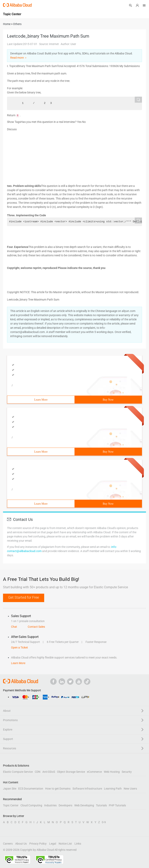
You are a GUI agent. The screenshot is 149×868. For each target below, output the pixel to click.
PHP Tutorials (117, 805)
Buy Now (108, 400)
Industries (50, 805)
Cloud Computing (31, 805)
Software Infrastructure (87, 789)
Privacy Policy (38, 844)
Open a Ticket (19, 647)
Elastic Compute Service (18, 772)
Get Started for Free (24, 597)
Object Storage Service (71, 772)
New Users (130, 789)
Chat (14, 627)
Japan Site (10, 789)
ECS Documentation (31, 789)
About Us (21, 844)
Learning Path (113, 789)
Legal (53, 844)
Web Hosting (112, 772)
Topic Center (11, 805)
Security (127, 772)
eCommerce (94, 772)
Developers (65, 805)
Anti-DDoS (49, 772)
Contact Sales (36, 627)
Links (78, 844)
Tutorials (101, 805)
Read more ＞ (19, 58)
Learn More (41, 400)
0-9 (104, 822)
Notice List (65, 844)
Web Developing (84, 805)
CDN (38, 772)
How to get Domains (58, 789)
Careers (8, 844)
